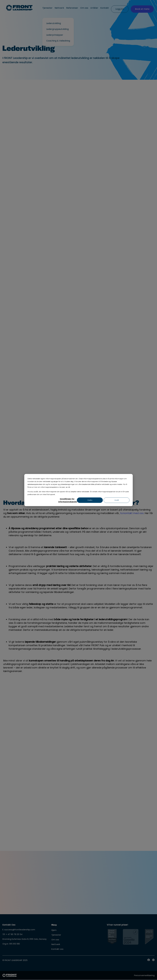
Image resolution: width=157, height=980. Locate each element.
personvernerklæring (79, 487)
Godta (90, 500)
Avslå (117, 500)
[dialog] (78, 490)
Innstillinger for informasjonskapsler (67, 500)
